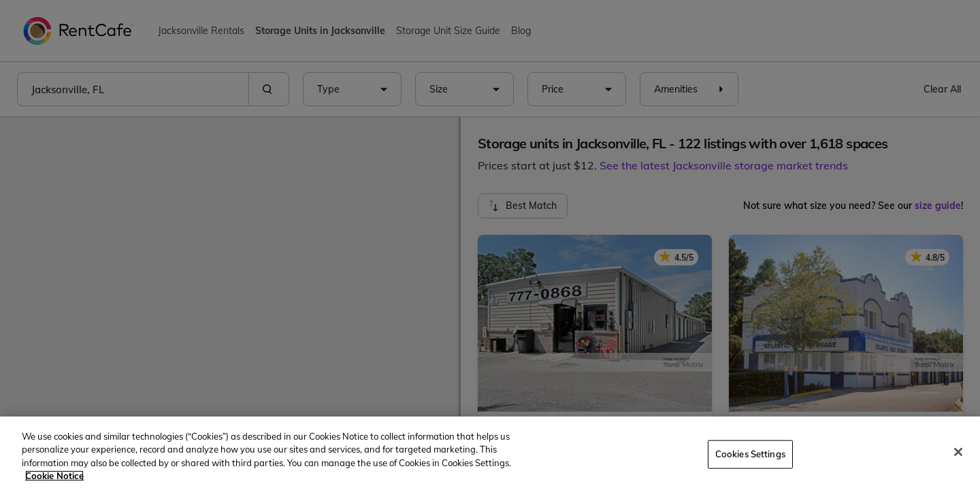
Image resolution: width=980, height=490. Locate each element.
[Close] (958, 452)
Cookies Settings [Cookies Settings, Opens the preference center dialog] (750, 454)
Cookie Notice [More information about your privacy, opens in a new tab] (54, 476)
